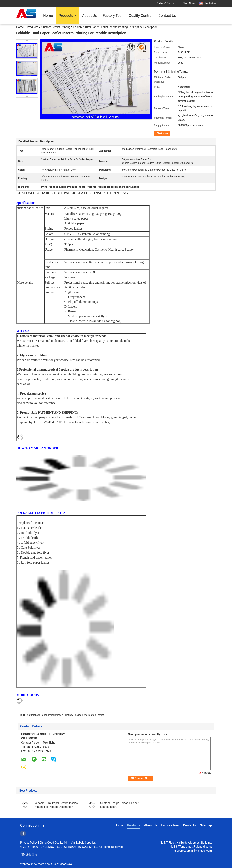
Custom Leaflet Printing (56, 27)
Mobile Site (29, 855)
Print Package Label (36, 715)
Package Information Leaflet (89, 715)
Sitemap (206, 825)
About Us (90, 15)
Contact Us (167, 15)
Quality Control (141, 15)
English (210, 3)
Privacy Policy (29, 843)
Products (66, 15)
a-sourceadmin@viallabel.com (193, 851)
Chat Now (189, 3)
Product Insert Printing (60, 715)
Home (48, 15)
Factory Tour (113, 15)
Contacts (189, 825)
